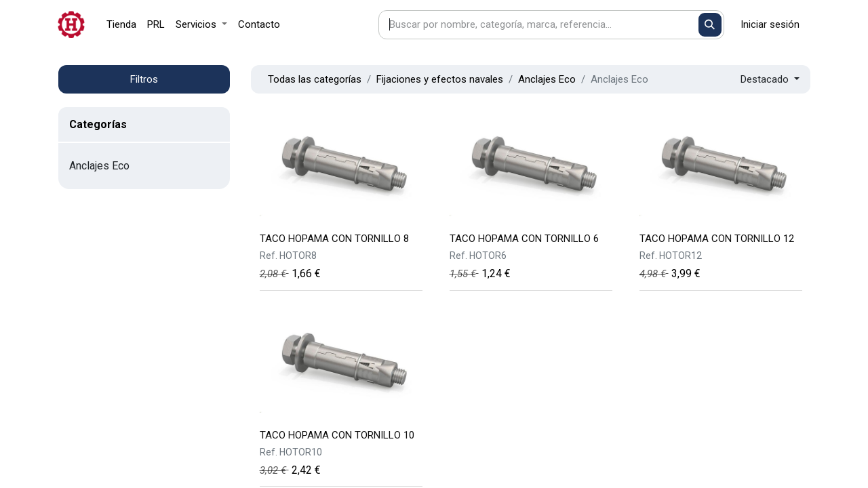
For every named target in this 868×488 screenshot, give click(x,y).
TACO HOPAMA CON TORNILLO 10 (337, 435)
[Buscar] (710, 25)
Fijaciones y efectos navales (440, 79)
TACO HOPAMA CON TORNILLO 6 (524, 239)
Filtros (144, 79)
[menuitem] (121, 25)
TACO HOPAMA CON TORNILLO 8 (334, 239)
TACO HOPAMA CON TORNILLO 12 (717, 239)
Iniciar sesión (770, 24)
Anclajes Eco (547, 79)
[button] (770, 80)
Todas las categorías (315, 79)
